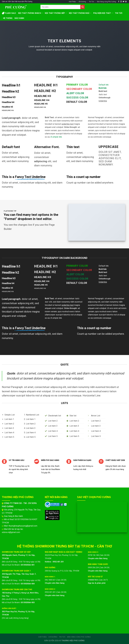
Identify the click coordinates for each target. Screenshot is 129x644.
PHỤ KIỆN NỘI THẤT (103, 13)
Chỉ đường (82, 2)
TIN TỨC (119, 13)
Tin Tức (92, 2)
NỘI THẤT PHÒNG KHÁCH (30, 13)
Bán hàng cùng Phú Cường (107, 2)
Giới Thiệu (72, 2)
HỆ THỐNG (8, 18)
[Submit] (83, 7)
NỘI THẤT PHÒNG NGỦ (80, 13)
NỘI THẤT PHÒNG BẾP (56, 13)
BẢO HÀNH (19, 18)
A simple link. (56, 137)
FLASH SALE (9, 13)
